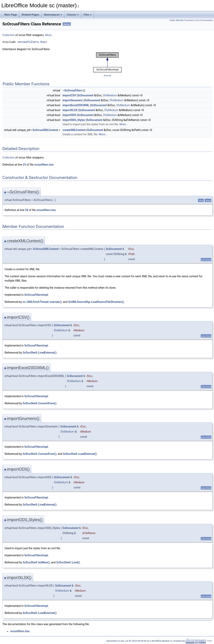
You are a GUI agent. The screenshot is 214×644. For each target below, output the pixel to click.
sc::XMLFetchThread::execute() (42, 302)
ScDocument (86, 95)
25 (24, 165)
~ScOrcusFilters (73, 90)
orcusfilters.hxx (32, 42)
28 (27, 210)
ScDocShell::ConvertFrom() (40, 403)
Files (88, 15)
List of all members (204, 20)
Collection (8, 35)
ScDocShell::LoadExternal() (40, 353)
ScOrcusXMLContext (45, 130)
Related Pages (30, 15)
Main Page (11, 15)
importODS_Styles (74, 120)
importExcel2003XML (76, 105)
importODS (69, 115)
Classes (73, 15)
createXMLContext (74, 130)
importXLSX (70, 110)
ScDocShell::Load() (68, 562)
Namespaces (53, 15)
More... (49, 35)
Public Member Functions (182, 20)
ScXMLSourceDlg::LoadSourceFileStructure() (96, 302)
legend (107, 75)
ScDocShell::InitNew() (36, 562)
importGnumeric (73, 100)
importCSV (69, 95)
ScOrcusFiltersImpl (36, 295)
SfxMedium (110, 95)
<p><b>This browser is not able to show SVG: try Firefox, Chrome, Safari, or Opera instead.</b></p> (107, 62)
